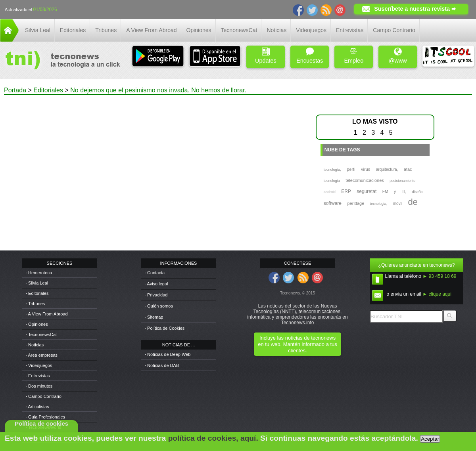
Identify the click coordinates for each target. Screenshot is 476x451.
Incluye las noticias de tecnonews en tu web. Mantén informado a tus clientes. (297, 344)
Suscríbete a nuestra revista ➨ (415, 9)
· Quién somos (159, 306)
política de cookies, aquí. (213, 438)
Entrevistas (350, 30)
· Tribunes (35, 304)
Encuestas (310, 56)
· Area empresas (42, 355)
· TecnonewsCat (41, 334)
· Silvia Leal (37, 283)
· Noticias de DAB (162, 365)
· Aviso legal (156, 284)
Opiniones (199, 30)
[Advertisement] (154, 150)
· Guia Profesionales (45, 417)
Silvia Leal (38, 30)
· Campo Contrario (44, 396)
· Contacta (155, 273)
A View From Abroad (151, 30)
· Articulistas (37, 407)
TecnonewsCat (239, 30)
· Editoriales (37, 293)
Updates (266, 56)
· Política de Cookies (165, 328)
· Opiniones (37, 324)
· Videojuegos (39, 365)
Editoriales (73, 30)
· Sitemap (154, 317)
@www (398, 56)
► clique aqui (437, 294)
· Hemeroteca (39, 273)
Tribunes (106, 30)
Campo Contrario (394, 30)
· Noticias (35, 345)
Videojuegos (311, 30)
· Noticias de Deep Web (168, 354)
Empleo (354, 56)
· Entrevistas (38, 376)
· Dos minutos (39, 386)
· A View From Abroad (47, 314)
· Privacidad (156, 295)
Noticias (276, 30)
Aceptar (430, 439)
